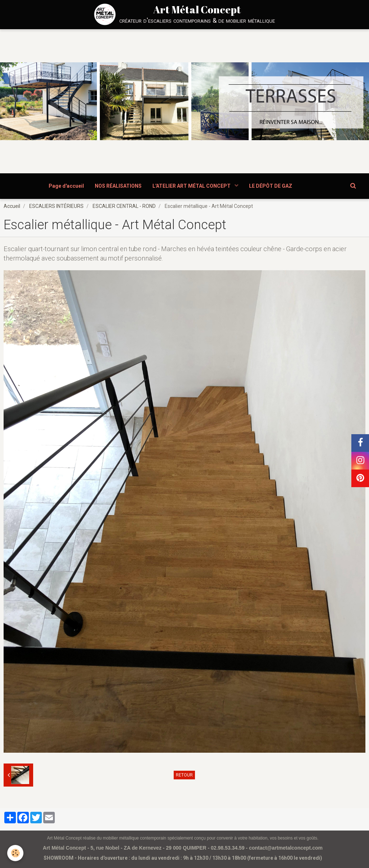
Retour (184, 775)
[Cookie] (15, 853)
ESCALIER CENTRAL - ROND (124, 206)
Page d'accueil (66, 186)
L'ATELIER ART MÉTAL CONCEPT (192, 186)
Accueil (12, 206)
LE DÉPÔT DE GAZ (271, 186)
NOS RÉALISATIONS (118, 186)
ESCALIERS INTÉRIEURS (56, 206)
